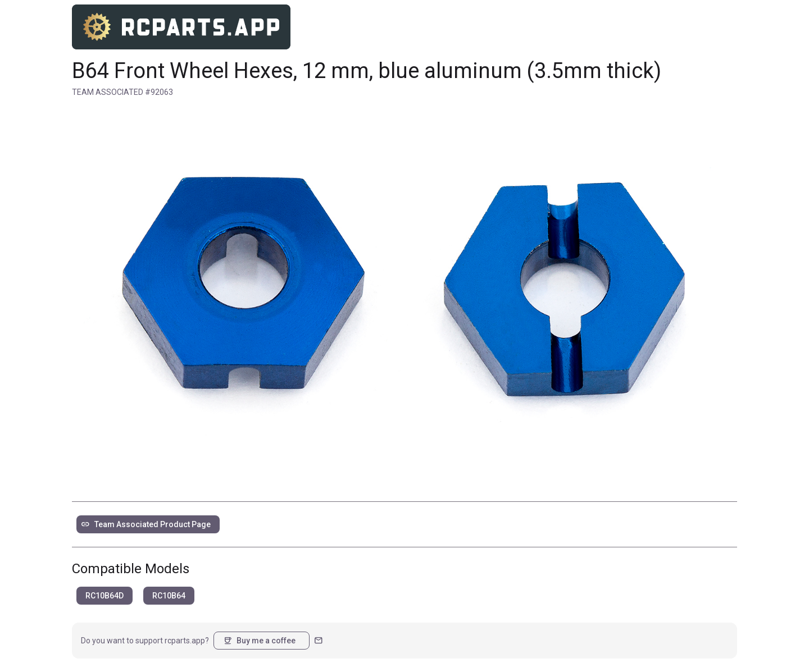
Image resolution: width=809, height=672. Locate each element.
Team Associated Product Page (146, 524)
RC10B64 (169, 596)
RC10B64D (104, 596)
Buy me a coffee (259, 641)
